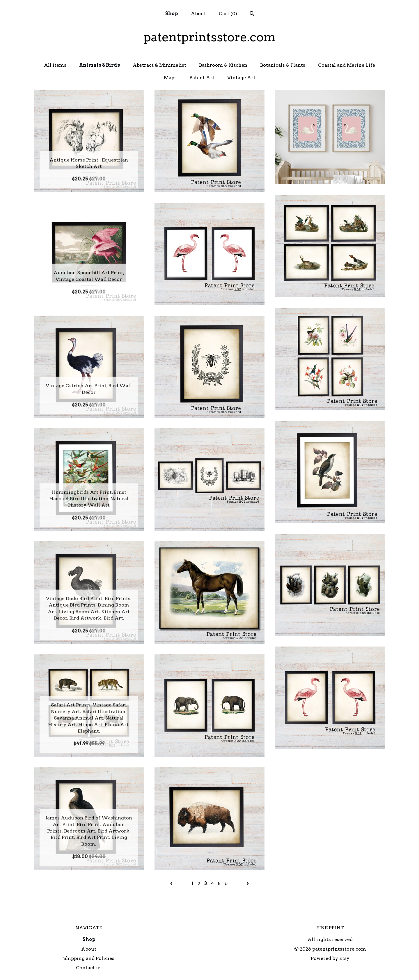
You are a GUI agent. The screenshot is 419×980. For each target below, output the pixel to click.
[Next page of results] (248, 883)
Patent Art (202, 78)
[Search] (252, 14)
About (198, 14)
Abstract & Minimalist (159, 65)
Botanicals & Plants (283, 65)
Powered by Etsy (330, 958)
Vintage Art (241, 78)
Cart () (228, 14)
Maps (170, 78)
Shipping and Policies (89, 958)
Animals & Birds (100, 65)
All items (55, 65)
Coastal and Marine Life (347, 65)
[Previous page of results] (172, 883)
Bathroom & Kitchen (223, 65)
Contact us (89, 968)
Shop (172, 14)
